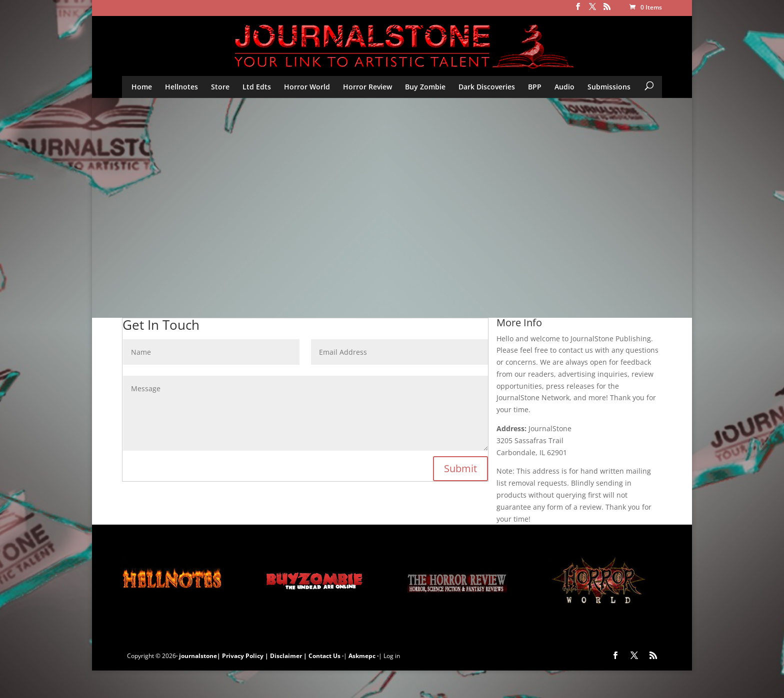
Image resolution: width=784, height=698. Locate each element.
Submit (460, 468)
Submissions (609, 87)
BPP (535, 87)
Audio (564, 87)
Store (220, 87)
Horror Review (367, 87)
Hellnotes (181, 87)
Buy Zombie (425, 87)
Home (142, 87)
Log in (392, 656)
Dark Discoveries (487, 87)
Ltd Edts (257, 87)
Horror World (307, 87)
